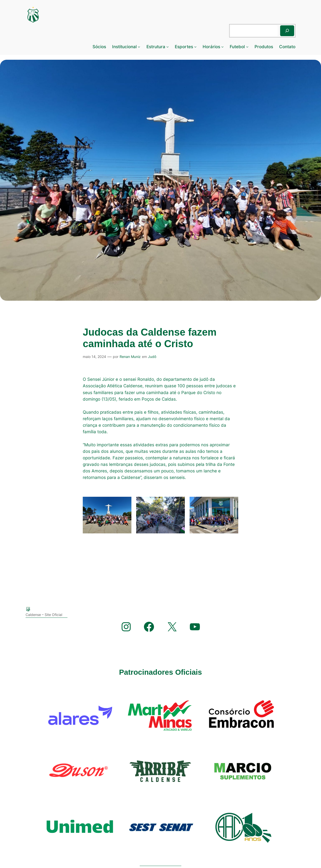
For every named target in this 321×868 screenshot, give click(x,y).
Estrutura (156, 47)
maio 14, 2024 (94, 357)
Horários (211, 47)
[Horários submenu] (222, 47)
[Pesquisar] (287, 31)
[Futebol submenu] (247, 47)
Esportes (184, 47)
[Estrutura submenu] (168, 47)
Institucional (124, 47)
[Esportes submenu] (195, 47)
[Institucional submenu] (139, 47)
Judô (152, 357)
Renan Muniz (130, 357)
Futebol (237, 47)
